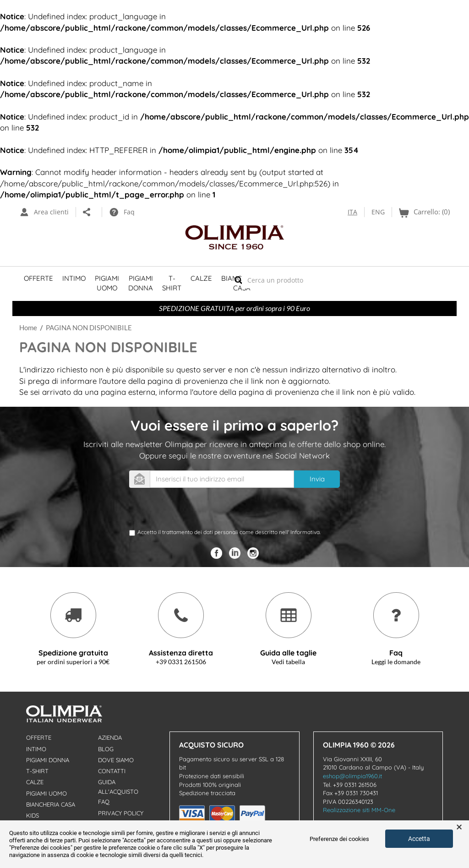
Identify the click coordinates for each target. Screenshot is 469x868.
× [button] (459, 827)
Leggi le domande (396, 662)
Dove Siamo (116, 760)
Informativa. (305, 532)
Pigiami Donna (141, 283)
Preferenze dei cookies (339, 839)
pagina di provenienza (188, 381)
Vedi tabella (288, 662)
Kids (33, 815)
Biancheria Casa (51, 804)
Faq (104, 802)
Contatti (112, 771)
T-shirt (172, 283)
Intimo (74, 278)
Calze (201, 278)
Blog (106, 749)
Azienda (110, 737)
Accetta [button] (419, 839)
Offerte (38, 278)
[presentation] (199, 510)
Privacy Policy (121, 813)
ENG (378, 212)
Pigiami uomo (46, 793)
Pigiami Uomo (107, 283)
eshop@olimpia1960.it (352, 776)
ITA (352, 212)
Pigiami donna (48, 760)
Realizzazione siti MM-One (359, 810)
